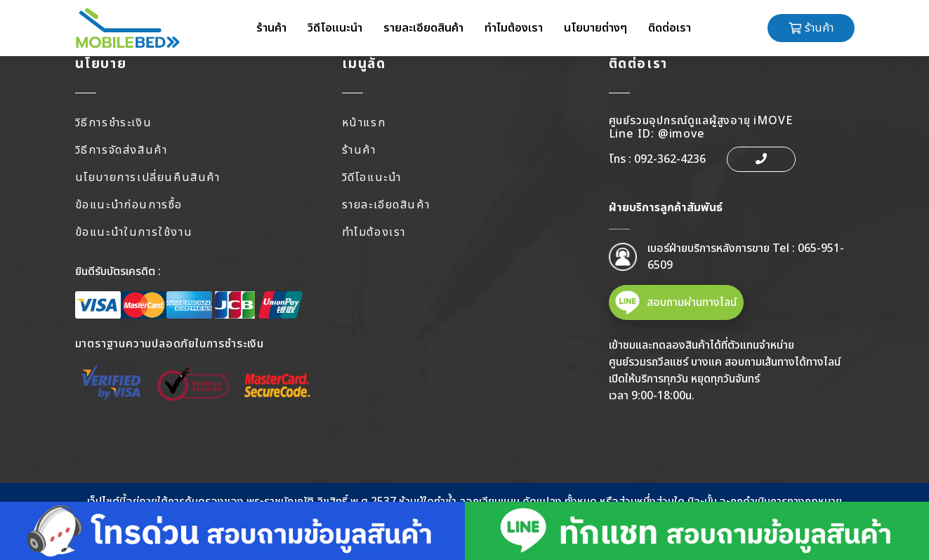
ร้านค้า (271, 28)
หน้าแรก (364, 123)
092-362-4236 (670, 159)
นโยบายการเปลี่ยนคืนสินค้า (148, 178)
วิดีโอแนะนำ (335, 28)
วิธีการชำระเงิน (114, 123)
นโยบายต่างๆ (595, 28)
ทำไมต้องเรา (514, 28)
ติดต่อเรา (670, 28)
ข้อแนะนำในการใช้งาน (134, 232)
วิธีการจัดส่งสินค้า (121, 150)
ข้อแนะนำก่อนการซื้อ (129, 205)
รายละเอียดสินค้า (423, 28)
